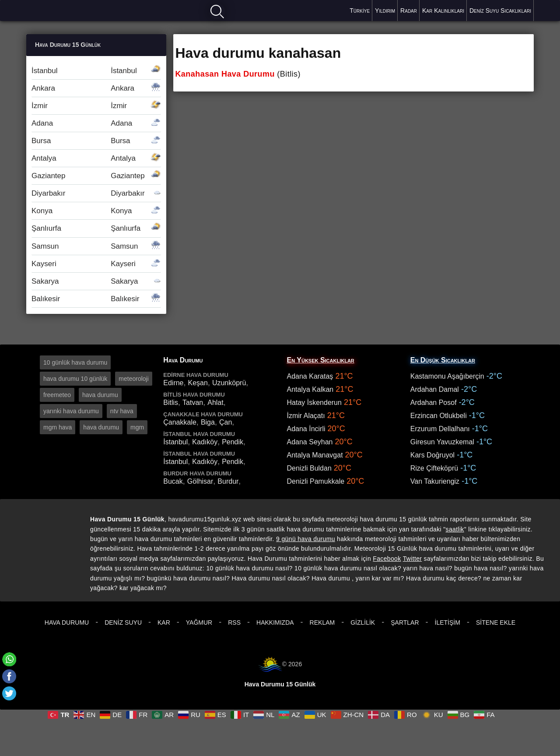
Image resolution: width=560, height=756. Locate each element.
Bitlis (171, 403)
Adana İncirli (306, 429)
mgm (137, 427)
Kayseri (96, 264)
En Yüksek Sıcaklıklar (321, 360)
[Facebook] (9, 676)
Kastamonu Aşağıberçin (447, 376)
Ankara (96, 88)
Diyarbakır (96, 193)
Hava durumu (57, 10)
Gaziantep (96, 176)
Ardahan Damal (435, 389)
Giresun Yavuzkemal (442, 442)
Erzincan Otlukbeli (439, 416)
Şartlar (405, 622)
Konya (96, 211)
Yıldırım (385, 11)
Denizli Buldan (309, 468)
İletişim (448, 622)
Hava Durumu (67, 622)
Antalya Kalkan (310, 389)
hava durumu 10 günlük (75, 379)
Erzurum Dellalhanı (440, 429)
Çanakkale (180, 422)
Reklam (322, 622)
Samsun (96, 246)
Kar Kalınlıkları (443, 11)
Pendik (233, 442)
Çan (226, 422)
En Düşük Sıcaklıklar (443, 360)
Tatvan (193, 403)
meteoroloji (133, 379)
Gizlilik (363, 622)
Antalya (96, 158)
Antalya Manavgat (315, 455)
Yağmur (199, 622)
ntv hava (122, 411)
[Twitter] (9, 693)
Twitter (413, 559)
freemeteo (57, 395)
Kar (164, 622)
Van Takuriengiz (435, 481)
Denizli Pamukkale (316, 481)
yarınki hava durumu (71, 411)
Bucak (173, 481)
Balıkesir (96, 299)
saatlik (455, 529)
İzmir (96, 106)
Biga (208, 422)
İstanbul (96, 71)
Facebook (387, 559)
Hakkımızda (275, 622)
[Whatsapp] (9, 659)
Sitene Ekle (496, 622)
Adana (96, 123)
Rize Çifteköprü (434, 468)
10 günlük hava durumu (75, 362)
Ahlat (215, 403)
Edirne (173, 383)
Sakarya (96, 281)
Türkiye (360, 11)
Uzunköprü (229, 383)
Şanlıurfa (96, 228)
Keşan (198, 383)
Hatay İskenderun (314, 403)
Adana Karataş (310, 376)
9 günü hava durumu (306, 539)
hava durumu (100, 395)
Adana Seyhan (310, 442)
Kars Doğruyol (432, 455)
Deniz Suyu (123, 622)
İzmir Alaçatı (306, 416)
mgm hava (58, 427)
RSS (234, 622)
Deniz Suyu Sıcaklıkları (500, 11)
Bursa (96, 141)
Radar (409, 11)
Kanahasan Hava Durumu (225, 74)
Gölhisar (200, 481)
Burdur (228, 481)
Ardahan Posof (434, 403)
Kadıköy (205, 442)
